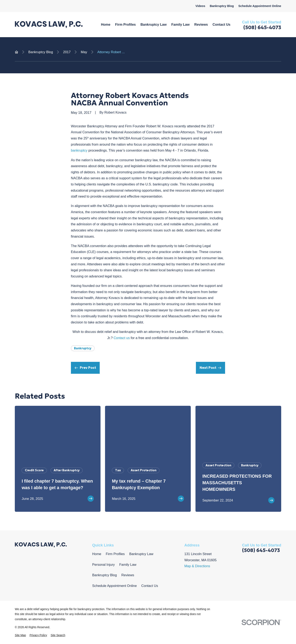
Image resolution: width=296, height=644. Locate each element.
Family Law (128, 565)
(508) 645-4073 (262, 28)
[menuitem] (20, 635)
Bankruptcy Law (141, 554)
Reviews (128, 575)
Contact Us (150, 586)
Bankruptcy (83, 348)
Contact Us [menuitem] (221, 24)
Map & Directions (197, 566)
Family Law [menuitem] (181, 24)
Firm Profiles (115, 554)
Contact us (122, 338)
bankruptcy (79, 150)
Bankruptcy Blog (222, 6)
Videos (200, 6)
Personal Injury (104, 565)
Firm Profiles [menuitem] (125, 24)
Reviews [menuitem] (201, 24)
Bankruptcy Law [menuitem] (153, 24)
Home (97, 554)
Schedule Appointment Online (260, 6)
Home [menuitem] (106, 24)
